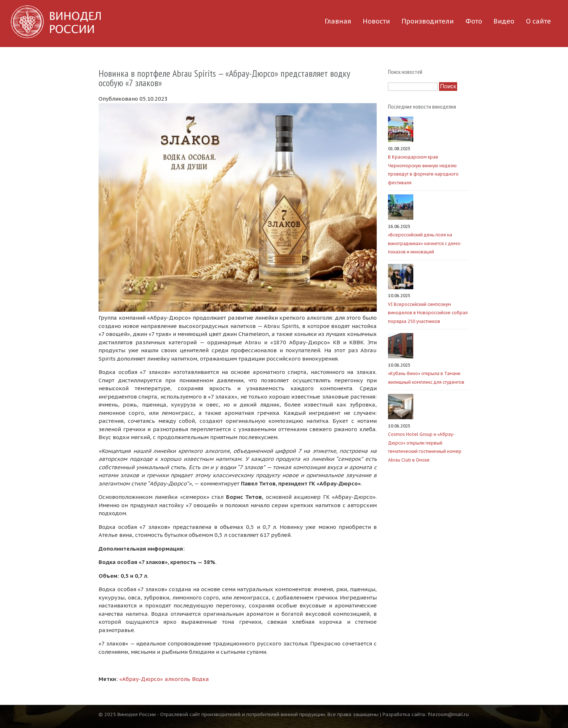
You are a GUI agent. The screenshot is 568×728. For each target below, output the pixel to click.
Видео (504, 21)
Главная (338, 21)
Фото (474, 21)
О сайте (538, 21)
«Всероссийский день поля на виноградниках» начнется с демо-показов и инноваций (425, 243)
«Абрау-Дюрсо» (141, 679)
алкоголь (177, 679)
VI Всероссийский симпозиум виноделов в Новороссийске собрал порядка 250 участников (428, 313)
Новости (376, 21)
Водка (201, 679)
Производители (428, 21)
